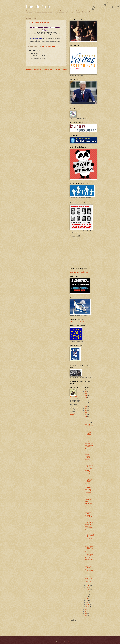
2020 (86, 404)
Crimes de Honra (89, 443)
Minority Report (89, 524)
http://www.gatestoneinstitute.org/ (77, 271)
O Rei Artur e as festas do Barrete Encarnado (89, 433)
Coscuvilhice (88, 499)
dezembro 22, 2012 (35, 60)
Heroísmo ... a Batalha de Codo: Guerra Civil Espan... (89, 554)
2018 (86, 408)
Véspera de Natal (89, 449)
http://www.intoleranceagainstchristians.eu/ (79, 272)
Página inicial (48, 69)
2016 (86, 413)
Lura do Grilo (39, 7)
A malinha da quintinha (88, 493)
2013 (86, 419)
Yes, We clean (89, 469)
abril (87, 600)
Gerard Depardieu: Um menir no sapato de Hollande (90, 480)
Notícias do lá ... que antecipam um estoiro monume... (89, 571)
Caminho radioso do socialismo (89, 507)
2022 (86, 400)
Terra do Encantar (89, 476)
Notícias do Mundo (90, 544)
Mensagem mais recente (33, 69)
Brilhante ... (88, 501)
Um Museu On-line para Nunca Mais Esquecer (80, 322)
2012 (86, 421)
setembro (88, 590)
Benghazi (87, 454)
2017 (86, 410)
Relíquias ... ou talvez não (89, 567)
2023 (86, 398)
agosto (87, 592)
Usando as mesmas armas (89, 425)
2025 (86, 394)
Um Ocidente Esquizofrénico (89, 490)
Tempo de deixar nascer (38, 22)
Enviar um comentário (34, 63)
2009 (86, 614)
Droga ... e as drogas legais (89, 527)
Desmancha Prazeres (88, 576)
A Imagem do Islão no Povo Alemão (90, 522)
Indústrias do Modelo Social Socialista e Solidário (89, 517)
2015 (86, 415)
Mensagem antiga (61, 69)
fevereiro (88, 605)
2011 (86, 609)
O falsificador (88, 557)
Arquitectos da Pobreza (89, 539)
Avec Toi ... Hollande (88, 428)
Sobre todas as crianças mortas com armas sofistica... (89, 486)
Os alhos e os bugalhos (88, 451)
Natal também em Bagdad (89, 446)
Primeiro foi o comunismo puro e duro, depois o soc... (90, 535)
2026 (86, 391)
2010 (86, 611)
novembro (88, 586)
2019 (86, 406)
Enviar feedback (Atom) (37, 72)
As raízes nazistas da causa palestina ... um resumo (89, 548)
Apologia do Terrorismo (88, 582)
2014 (86, 417)
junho (87, 596)
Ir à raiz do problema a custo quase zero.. (89, 461)
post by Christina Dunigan (36, 39)
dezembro (88, 423)
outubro (87, 588)
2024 (86, 396)
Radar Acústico (89, 510)
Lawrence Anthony (89, 542)
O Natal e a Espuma (88, 457)
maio (87, 598)
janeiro (87, 607)
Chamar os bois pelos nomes (89, 560)
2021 (86, 402)
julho (87, 594)
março (87, 602)
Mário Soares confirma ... (88, 513)
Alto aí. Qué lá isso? (89, 579)
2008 (86, 616)
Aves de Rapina (89, 474)
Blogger (69, 641)
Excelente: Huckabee (88, 471)
